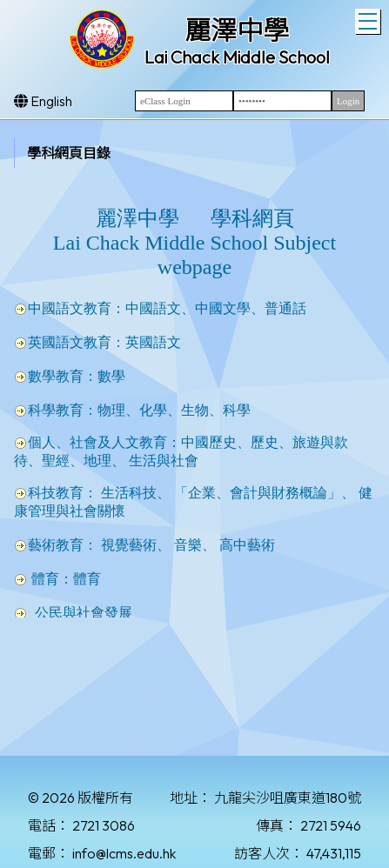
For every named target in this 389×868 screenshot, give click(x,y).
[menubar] (79, 153)
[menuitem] (79, 153)
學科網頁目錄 (69, 153)
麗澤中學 (237, 30)
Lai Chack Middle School (237, 57)
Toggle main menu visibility (369, 19)
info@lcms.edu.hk (124, 853)
